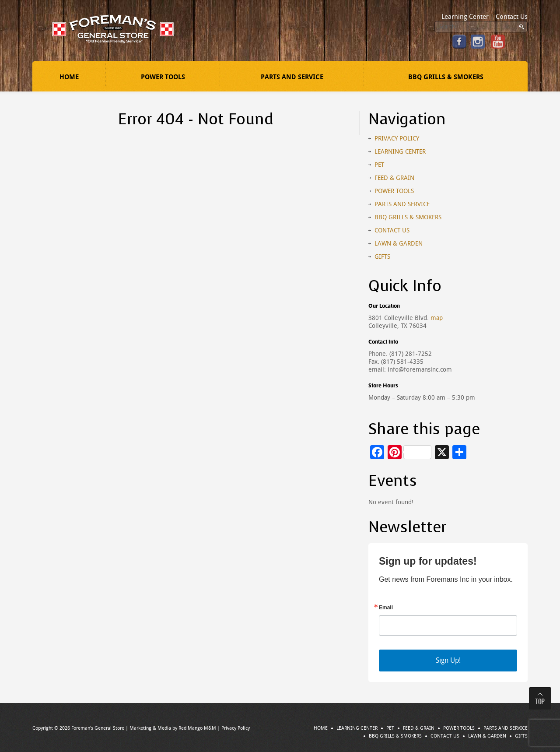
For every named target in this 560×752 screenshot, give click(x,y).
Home (69, 77)
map (437, 318)
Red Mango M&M (197, 728)
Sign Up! (448, 660)
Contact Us (512, 17)
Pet (379, 165)
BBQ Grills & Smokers (446, 77)
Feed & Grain (394, 178)
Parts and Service (292, 77)
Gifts (382, 257)
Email (386, 608)
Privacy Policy (397, 139)
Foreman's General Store (98, 728)
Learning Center (465, 17)
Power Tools (163, 77)
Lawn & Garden (399, 244)
